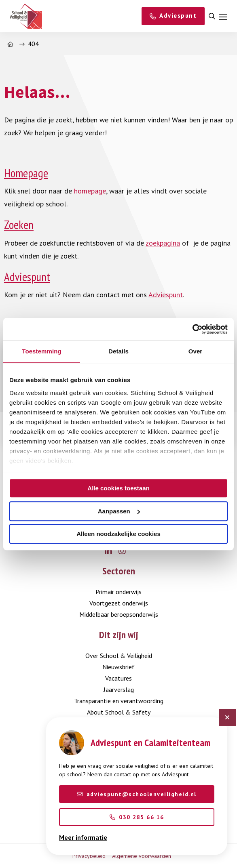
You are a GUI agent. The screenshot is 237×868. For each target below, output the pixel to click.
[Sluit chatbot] (227, 717)
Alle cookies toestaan (118, 488)
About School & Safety (119, 712)
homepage (90, 191)
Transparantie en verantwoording (119, 701)
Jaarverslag (119, 689)
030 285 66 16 (137, 817)
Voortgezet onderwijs (119, 603)
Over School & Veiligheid (119, 656)
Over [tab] (196, 351)
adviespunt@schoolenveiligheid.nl (137, 794)
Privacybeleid (89, 856)
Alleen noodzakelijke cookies (118, 534)
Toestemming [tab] (42, 351)
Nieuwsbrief (118, 667)
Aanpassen (119, 511)
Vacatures (118, 678)
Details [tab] (118, 351)
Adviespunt (27, 277)
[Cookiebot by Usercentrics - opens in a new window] (192, 329)
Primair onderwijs (118, 592)
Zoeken (19, 225)
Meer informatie (83, 837)
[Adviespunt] (173, 16)
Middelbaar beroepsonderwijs (119, 614)
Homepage (26, 173)
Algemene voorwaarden (142, 856)
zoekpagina (163, 243)
